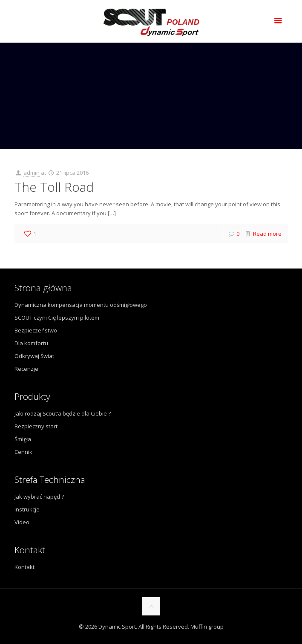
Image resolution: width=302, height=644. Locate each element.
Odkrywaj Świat (34, 356)
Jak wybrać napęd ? (39, 497)
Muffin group (207, 627)
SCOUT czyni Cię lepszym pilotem (57, 318)
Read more (267, 234)
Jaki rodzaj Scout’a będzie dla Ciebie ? (63, 413)
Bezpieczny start (36, 426)
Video (22, 522)
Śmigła (23, 439)
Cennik (23, 452)
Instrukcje (27, 509)
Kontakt (24, 567)
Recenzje (26, 369)
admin (32, 173)
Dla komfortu (31, 343)
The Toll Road (54, 187)
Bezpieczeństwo (36, 330)
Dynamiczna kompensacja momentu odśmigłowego (81, 305)
